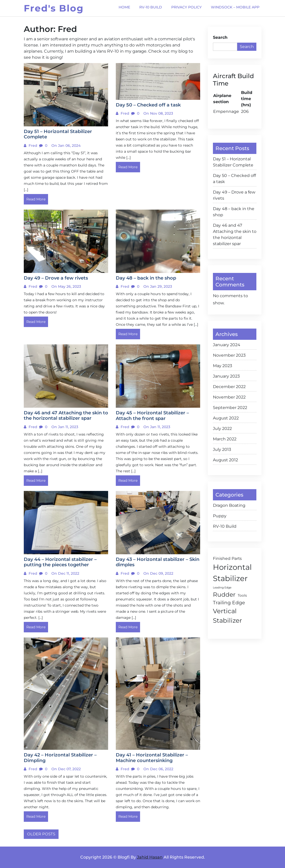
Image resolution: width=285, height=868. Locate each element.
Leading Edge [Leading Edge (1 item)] (222, 588)
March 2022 (225, 439)
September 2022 (230, 408)
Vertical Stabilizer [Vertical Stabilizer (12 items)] (227, 616)
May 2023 (223, 366)
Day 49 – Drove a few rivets (234, 195)
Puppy (220, 516)
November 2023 (229, 355)
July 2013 (222, 449)
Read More (36, 199)
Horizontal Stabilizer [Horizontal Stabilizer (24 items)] (232, 573)
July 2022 (222, 429)
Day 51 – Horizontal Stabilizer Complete (233, 162)
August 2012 (225, 460)
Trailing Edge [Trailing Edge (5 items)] (229, 603)
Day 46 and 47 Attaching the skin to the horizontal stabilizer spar (235, 234)
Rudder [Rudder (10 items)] (224, 595)
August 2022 (226, 418)
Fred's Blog (54, 8)
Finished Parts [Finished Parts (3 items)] (227, 558)
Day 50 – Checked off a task (234, 179)
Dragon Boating (229, 505)
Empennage (226, 111)
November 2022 (229, 397)
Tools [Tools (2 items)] (242, 595)
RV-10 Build (225, 526)
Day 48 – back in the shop (234, 212)
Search (220, 37)
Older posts (41, 834)
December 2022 (229, 387)
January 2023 (226, 376)
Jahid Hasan (150, 857)
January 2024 (227, 345)
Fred (32, 146)
